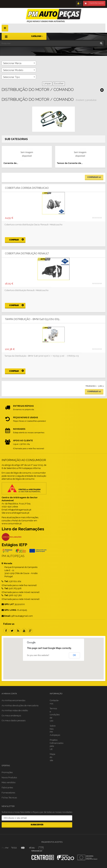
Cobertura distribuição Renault (27, 254)
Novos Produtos (9, 777)
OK (74, 655)
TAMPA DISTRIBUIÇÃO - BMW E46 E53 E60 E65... (33, 319)
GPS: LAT (8, 604)
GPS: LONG (9, 610)
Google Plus (30, 631)
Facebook (6, 631)
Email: (6, 616)
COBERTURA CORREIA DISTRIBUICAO (27, 188)
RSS (18, 631)
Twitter (12, 631)
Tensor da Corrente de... (70, 163)
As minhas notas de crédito (15, 710)
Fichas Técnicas (9, 798)
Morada (7, 563)
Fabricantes (7, 788)
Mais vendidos (9, 782)
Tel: (5, 581)
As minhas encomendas (13, 700)
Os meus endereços (11, 716)
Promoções (7, 772)
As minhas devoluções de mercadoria (20, 706)
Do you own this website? (38, 655)
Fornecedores (8, 793)
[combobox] (19, 63)
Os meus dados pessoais (14, 721)
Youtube (24, 631)
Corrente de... (11, 163)
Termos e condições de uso (55, 715)
